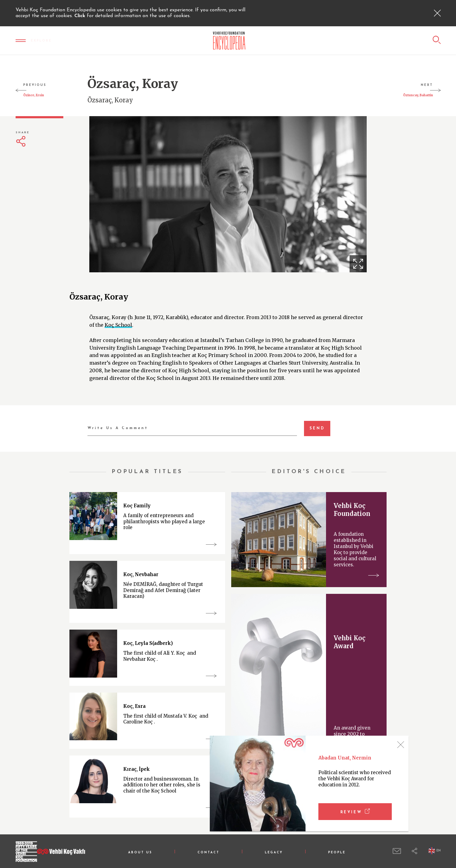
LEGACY (274, 853)
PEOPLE (337, 853)
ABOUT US (140, 853)
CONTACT (209, 853)
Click (81, 16)
